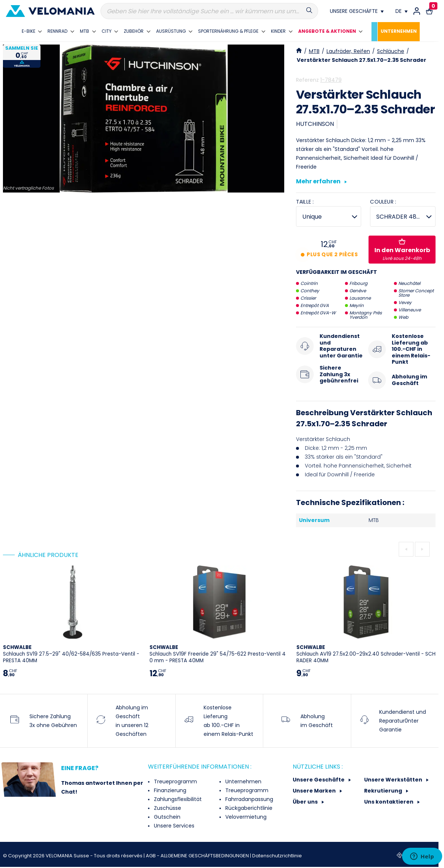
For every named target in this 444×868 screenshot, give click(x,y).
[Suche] (209, 11)
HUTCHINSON (315, 124)
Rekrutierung (384, 791)
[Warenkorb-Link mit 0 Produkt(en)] (429, 11)
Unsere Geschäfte (319, 780)
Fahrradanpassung (249, 799)
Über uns (306, 802)
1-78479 (331, 80)
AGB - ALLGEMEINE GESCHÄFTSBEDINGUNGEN (198, 856)
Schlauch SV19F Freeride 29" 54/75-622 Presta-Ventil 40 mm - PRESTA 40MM (218, 654)
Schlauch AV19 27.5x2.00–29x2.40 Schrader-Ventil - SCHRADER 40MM (366, 654)
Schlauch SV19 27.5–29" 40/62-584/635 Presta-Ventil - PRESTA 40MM (71, 654)
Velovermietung (245, 817)
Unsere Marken (315, 791)
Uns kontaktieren (389, 802)
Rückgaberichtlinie (248, 808)
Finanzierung (169, 790)
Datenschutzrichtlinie (277, 856)
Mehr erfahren (321, 182)
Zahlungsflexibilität (177, 799)
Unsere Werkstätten (394, 780)
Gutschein (166, 817)
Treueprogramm (175, 781)
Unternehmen (243, 781)
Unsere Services (173, 826)
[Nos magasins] (357, 11)
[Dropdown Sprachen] (401, 11)
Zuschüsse (167, 808)
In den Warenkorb (402, 250)
